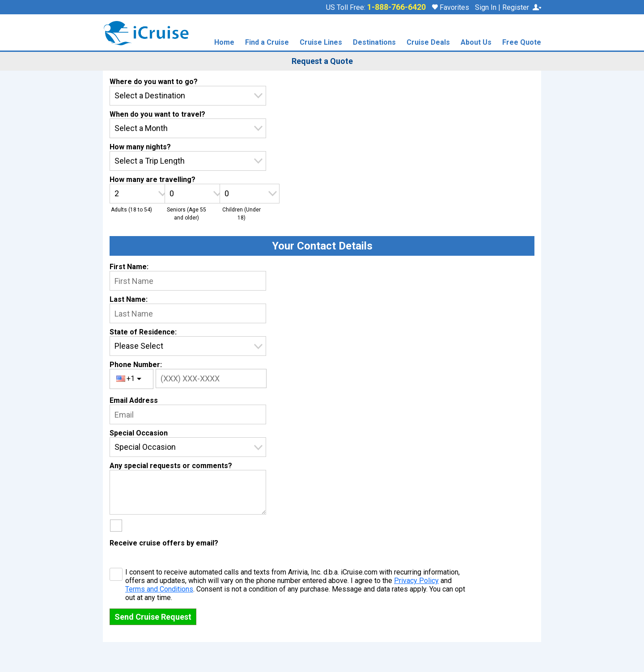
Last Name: (129, 299)
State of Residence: (143, 332)
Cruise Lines (321, 43)
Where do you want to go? (154, 82)
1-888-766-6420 (396, 7)
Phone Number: (136, 365)
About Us (476, 43)
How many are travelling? (153, 180)
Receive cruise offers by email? (164, 543)
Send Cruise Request (153, 617)
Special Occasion (139, 433)
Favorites (451, 7)
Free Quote (522, 43)
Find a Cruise (267, 43)
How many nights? (140, 147)
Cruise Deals (428, 43)
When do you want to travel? (157, 114)
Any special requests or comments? (171, 466)
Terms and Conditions (159, 589)
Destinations (374, 43)
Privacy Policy (416, 581)
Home (224, 43)
